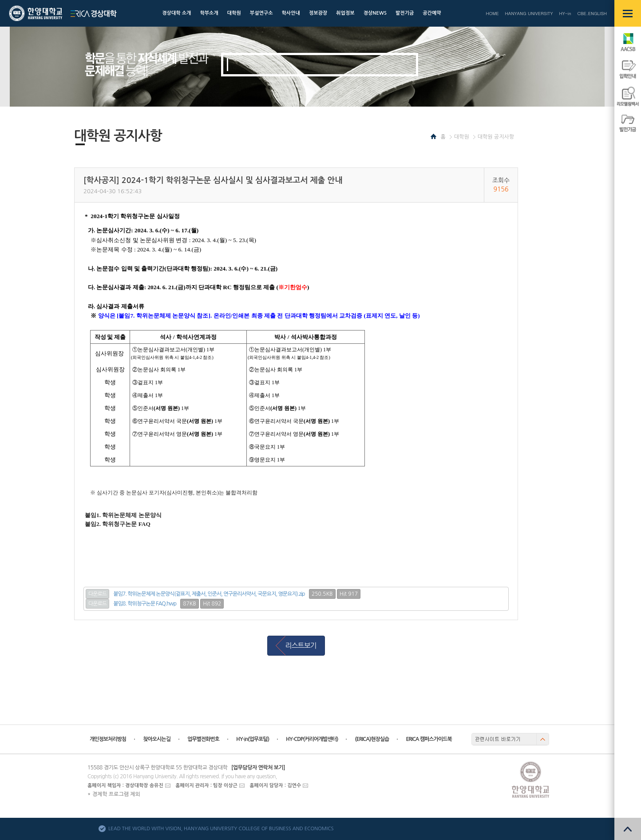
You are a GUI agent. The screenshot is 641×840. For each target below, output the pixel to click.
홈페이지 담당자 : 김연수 (275, 786)
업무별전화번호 (203, 739)
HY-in (565, 13)
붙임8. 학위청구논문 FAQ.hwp (145, 604)
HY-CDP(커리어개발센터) (312, 739)
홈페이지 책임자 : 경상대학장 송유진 (125, 786)
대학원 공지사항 (496, 137)
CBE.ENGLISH (592, 13)
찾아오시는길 (157, 739)
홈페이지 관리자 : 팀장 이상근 (206, 786)
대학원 (462, 137)
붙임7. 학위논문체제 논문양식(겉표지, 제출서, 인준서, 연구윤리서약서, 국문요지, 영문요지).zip (209, 594)
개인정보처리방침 (108, 739)
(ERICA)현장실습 (372, 739)
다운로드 (97, 594)
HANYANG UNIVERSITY (529, 13)
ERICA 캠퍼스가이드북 (429, 739)
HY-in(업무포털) (253, 739)
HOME (492, 13)
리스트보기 (301, 645)
